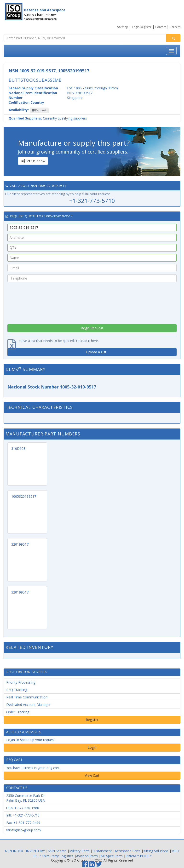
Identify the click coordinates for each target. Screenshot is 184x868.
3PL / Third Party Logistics (53, 856)
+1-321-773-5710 (92, 201)
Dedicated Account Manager (28, 705)
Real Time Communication (27, 697)
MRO (175, 851)
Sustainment (102, 851)
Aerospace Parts (128, 851)
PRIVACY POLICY (139, 856)
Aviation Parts (87, 856)
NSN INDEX (14, 851)
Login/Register (142, 27)
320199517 (20, 544)
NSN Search (57, 851)
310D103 (18, 448)
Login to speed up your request (31, 740)
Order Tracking (18, 712)
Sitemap (123, 27)
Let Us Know (33, 161)
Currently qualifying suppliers (48, 118)
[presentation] (92, 302)
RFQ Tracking (17, 690)
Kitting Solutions (156, 851)
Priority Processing (21, 682)
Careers (175, 27)
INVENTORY (35, 851)
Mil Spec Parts (112, 856)
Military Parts (79, 851)
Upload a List (96, 352)
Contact (161, 27)
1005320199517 (24, 496)
